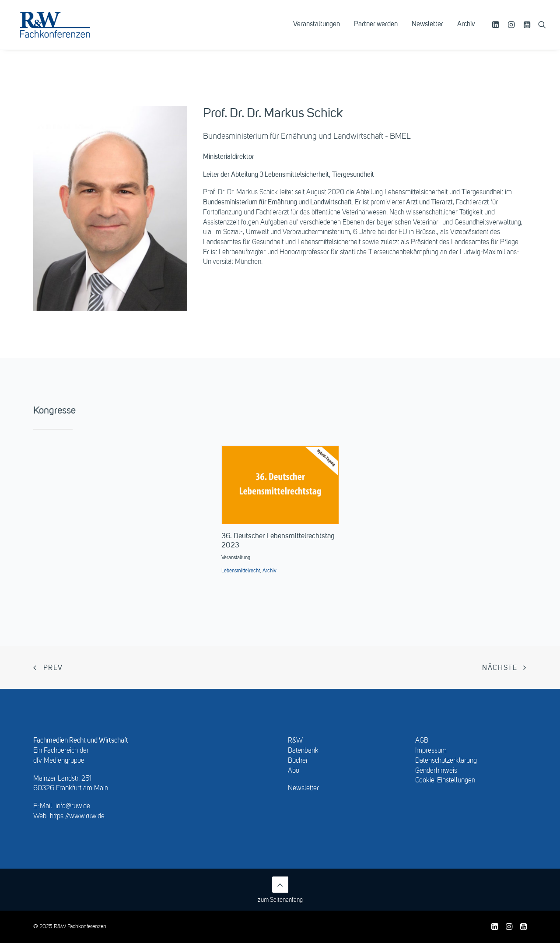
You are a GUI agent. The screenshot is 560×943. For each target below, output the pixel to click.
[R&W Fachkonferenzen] (63, 29)
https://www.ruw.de (77, 817)
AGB (422, 741)
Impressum (431, 751)
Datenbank (303, 751)
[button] (497, 29)
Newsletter (427, 29)
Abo (294, 771)
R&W (295, 741)
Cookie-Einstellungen (445, 781)
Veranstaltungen (317, 29)
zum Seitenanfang (280, 890)
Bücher (298, 761)
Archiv (466, 29)
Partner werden (376, 29)
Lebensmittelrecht (241, 571)
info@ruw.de (73, 806)
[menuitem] (317, 29)
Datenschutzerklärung (446, 761)
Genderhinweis (436, 771)
